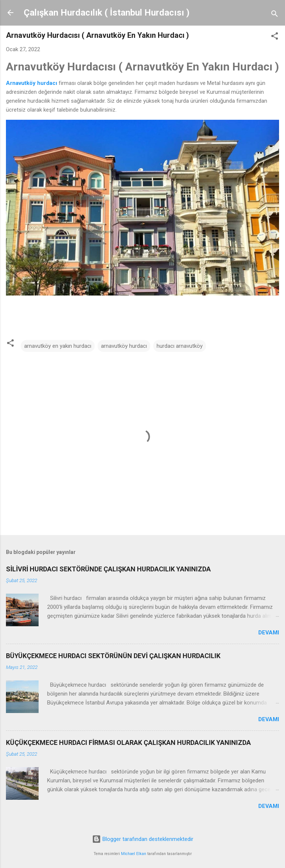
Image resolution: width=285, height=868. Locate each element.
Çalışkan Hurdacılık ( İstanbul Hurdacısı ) (107, 13)
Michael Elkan (134, 854)
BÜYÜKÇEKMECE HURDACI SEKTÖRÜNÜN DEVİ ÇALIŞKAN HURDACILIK (113, 656)
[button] (275, 37)
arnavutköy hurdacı (124, 346)
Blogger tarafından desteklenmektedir (143, 839)
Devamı (269, 633)
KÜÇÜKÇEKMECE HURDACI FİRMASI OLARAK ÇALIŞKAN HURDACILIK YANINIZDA (128, 742)
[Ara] (275, 15)
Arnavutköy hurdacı (32, 83)
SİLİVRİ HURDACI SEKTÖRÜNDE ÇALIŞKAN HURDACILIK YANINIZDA (108, 569)
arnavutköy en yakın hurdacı (58, 346)
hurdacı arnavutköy (180, 346)
